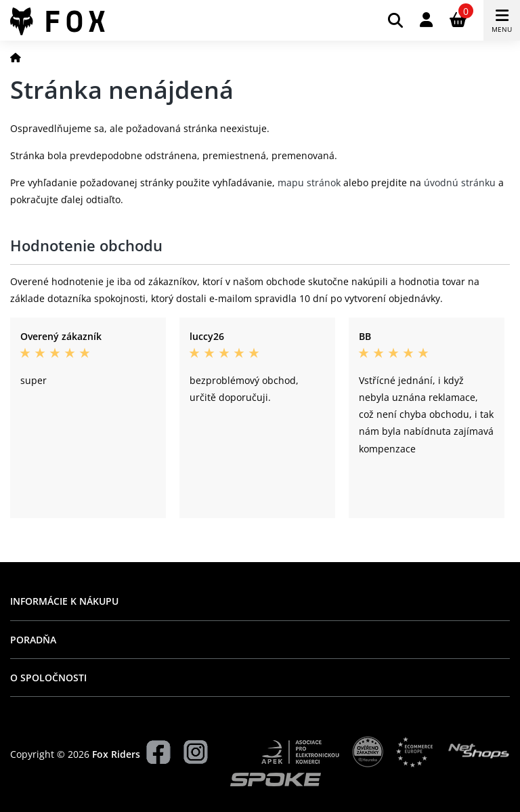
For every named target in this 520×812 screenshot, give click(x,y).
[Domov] (16, 57)
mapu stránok (309, 183)
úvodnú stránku (460, 183)
